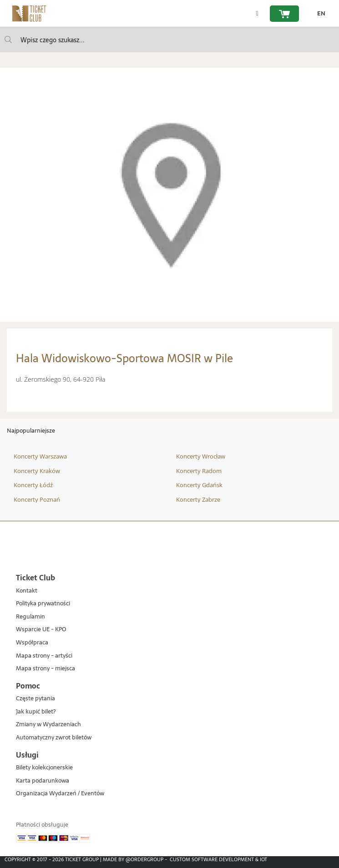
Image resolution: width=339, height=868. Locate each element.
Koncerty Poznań (37, 499)
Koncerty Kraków (37, 471)
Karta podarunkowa (43, 781)
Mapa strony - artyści (44, 656)
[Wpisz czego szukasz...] (8, 40)
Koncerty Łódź (33, 485)
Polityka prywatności (43, 604)
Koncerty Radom (199, 471)
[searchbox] (169, 40)
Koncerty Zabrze (198, 499)
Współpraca (32, 643)
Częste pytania (35, 699)
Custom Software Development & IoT (218, 859)
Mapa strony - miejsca (46, 669)
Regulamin (30, 617)
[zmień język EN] (319, 14)
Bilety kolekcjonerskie (44, 768)
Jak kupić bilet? (36, 712)
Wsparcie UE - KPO (41, 630)
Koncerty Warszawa (40, 456)
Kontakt (27, 591)
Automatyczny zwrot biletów (54, 738)
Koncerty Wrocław (201, 456)
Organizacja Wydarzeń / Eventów (60, 794)
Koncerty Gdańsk (199, 485)
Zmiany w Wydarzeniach (48, 725)
